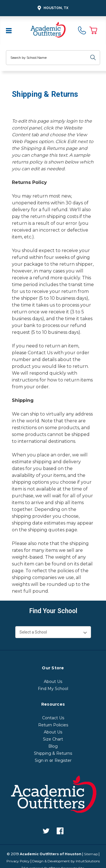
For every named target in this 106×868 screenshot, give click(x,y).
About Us (53, 682)
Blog (53, 746)
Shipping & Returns (53, 753)
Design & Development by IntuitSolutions (66, 861)
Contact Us (40, 353)
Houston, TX (52, 8)
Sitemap (91, 854)
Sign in (41, 760)
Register (63, 760)
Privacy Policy (18, 861)
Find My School (53, 689)
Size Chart (53, 739)
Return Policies (53, 725)
